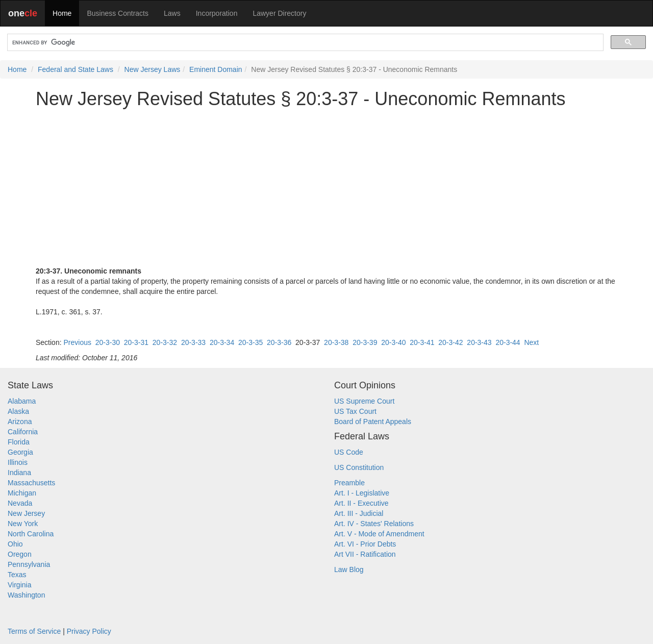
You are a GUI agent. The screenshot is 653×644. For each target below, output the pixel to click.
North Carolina (31, 534)
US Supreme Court (364, 401)
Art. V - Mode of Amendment (379, 534)
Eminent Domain (216, 69)
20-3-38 (336, 342)
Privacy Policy (89, 631)
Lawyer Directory (279, 13)
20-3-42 (450, 342)
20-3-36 (279, 342)
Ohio (15, 544)
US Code (349, 452)
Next (531, 342)
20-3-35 (250, 342)
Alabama (22, 401)
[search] (304, 43)
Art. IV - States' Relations (374, 524)
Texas (17, 575)
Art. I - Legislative (362, 493)
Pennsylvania (29, 564)
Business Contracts (118, 13)
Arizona (20, 422)
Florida (19, 442)
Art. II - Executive (361, 503)
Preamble (349, 483)
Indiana (19, 473)
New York (23, 524)
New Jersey (26, 513)
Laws (172, 13)
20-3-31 (136, 342)
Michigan (22, 493)
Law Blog (349, 569)
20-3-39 (365, 342)
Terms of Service (34, 631)
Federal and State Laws (76, 69)
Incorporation (217, 13)
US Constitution (359, 467)
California (23, 432)
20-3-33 (193, 342)
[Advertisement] (326, 187)
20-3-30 (108, 342)
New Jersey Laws (153, 69)
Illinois (18, 462)
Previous (77, 342)
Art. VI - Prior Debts (365, 544)
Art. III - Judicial (359, 513)
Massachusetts (31, 483)
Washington (26, 595)
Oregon (20, 554)
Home (62, 13)
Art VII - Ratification (365, 554)
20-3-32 (165, 342)
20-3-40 (393, 342)
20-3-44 (508, 342)
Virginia (19, 585)
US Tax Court (355, 411)
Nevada (20, 503)
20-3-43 (479, 342)
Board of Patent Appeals (373, 422)
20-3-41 (422, 342)
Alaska (18, 411)
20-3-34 (222, 342)
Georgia (20, 452)
